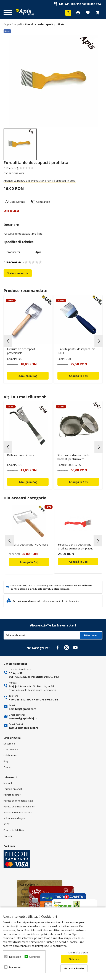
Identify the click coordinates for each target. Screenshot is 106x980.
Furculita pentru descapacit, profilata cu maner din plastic (75, 546)
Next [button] (99, 341)
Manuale (8, 783)
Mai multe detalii (78, 952)
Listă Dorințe (17, 202)
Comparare (43, 202)
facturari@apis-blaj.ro (24, 728)
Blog (6, 761)
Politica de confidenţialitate (18, 801)
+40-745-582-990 (70, 4)
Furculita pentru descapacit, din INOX (76, 351)
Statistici (35, 957)
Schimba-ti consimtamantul (18, 812)
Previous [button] (8, 341)
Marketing (15, 967)
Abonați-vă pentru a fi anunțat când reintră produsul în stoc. (40, 181)
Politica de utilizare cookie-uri (19, 807)
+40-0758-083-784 (46, 699)
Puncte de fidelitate (14, 830)
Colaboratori (10, 755)
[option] (53, 81)
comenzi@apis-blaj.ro (23, 718)
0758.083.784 (92, 4)
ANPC (6, 824)
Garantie (8, 836)
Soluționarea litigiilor (15, 818)
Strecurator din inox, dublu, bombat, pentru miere (74, 457)
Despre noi (10, 744)
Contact (8, 767)
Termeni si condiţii (13, 789)
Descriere (11, 225)
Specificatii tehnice (19, 242)
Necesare (15, 957)
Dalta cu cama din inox (21, 455)
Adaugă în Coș (29, 562)
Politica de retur (12, 795)
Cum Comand (11, 749)
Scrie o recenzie (18, 273)
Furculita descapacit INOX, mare (28, 544)
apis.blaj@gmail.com (22, 709)
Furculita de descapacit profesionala (21, 351)
